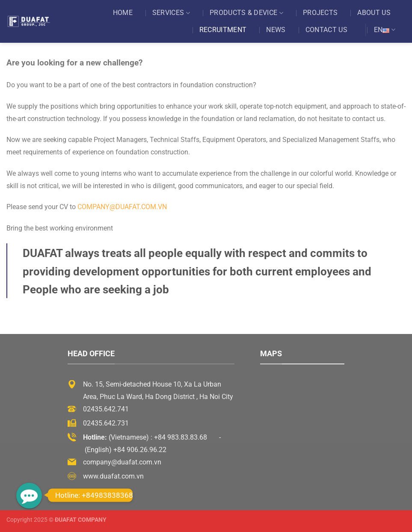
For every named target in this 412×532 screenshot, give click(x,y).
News (276, 30)
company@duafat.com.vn (122, 207)
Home (123, 13)
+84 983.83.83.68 (181, 437)
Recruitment (223, 30)
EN (385, 30)
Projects (320, 13)
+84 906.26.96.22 (140, 450)
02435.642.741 (106, 409)
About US (374, 13)
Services (171, 13)
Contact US (326, 30)
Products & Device (246, 13)
